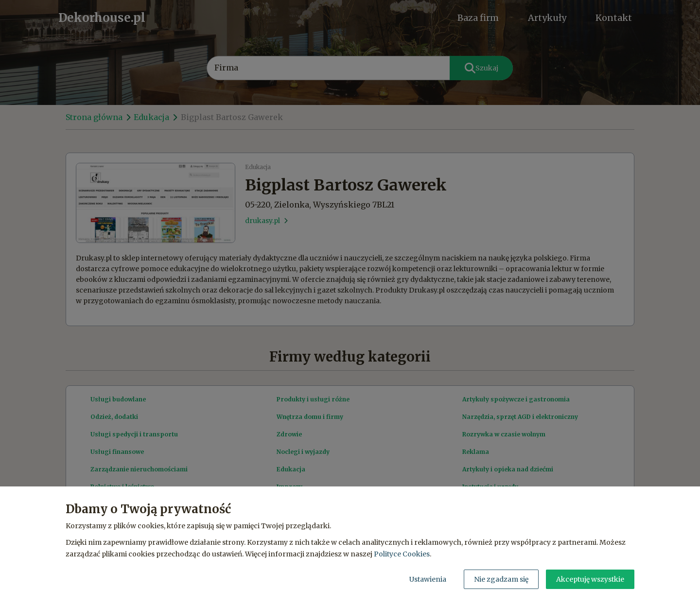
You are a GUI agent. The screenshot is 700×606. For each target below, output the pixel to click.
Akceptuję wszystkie (590, 579)
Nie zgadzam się (501, 579)
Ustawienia (428, 579)
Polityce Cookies (402, 554)
